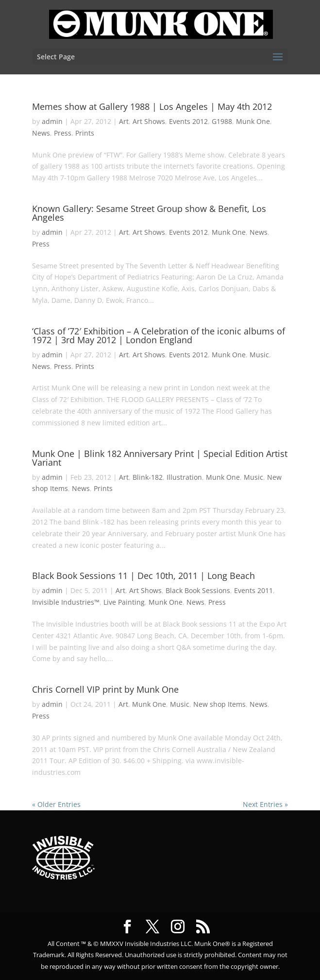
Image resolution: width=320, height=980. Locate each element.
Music (259, 355)
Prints (85, 133)
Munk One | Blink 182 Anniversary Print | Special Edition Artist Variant (160, 458)
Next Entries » (265, 804)
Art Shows (149, 121)
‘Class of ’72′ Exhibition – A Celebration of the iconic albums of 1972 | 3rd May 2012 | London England (159, 335)
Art (124, 121)
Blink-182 (148, 477)
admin (52, 121)
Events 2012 (188, 121)
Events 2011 (253, 590)
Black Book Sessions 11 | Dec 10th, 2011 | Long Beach (143, 576)
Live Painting (124, 602)
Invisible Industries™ (66, 602)
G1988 (222, 121)
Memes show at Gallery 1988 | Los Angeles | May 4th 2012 (152, 106)
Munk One (253, 121)
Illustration (184, 477)
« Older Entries (56, 804)
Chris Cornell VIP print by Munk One (105, 689)
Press (63, 133)
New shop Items (219, 704)
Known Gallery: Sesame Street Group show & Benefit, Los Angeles (149, 213)
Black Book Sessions (198, 590)
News (41, 133)
